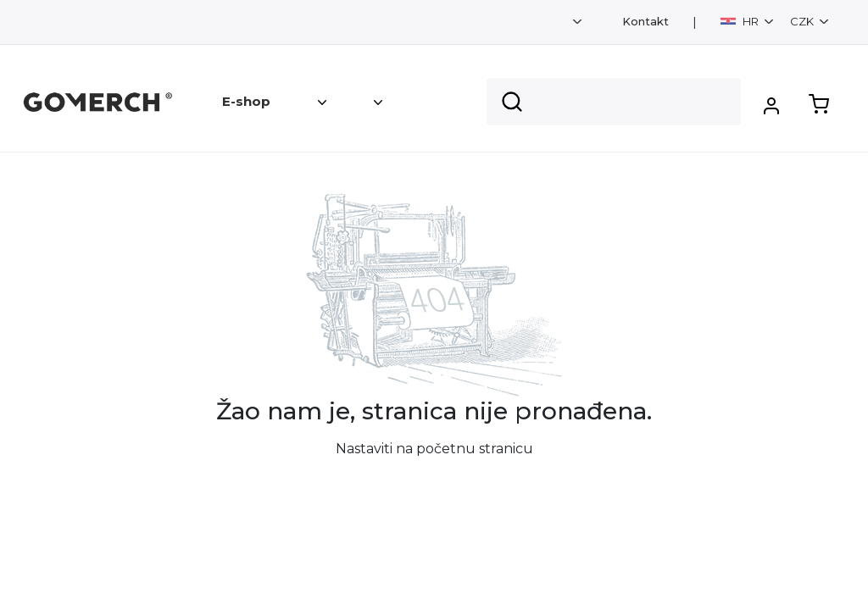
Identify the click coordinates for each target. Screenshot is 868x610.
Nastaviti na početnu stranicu (434, 449)
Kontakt (645, 22)
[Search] (614, 102)
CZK (803, 21)
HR (741, 21)
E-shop (246, 101)
